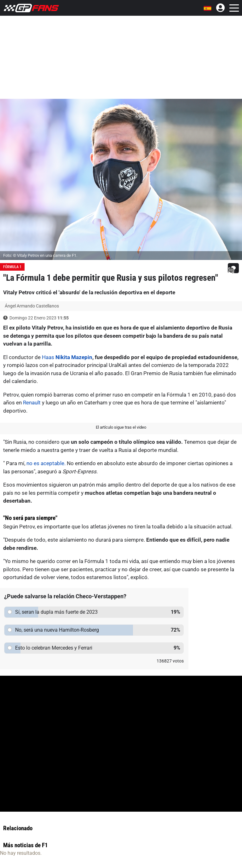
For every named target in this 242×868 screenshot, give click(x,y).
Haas (48, 357)
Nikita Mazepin (74, 357)
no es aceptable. (47, 463)
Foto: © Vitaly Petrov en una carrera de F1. (40, 255)
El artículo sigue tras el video (121, 427)
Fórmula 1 (12, 267)
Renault (32, 403)
